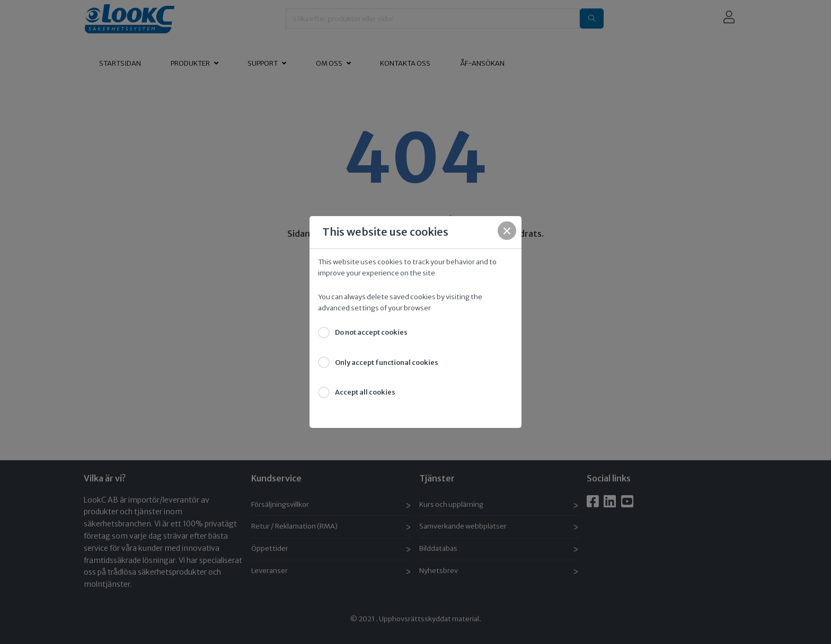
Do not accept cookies (371, 332)
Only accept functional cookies (387, 363)
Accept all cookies (365, 392)
